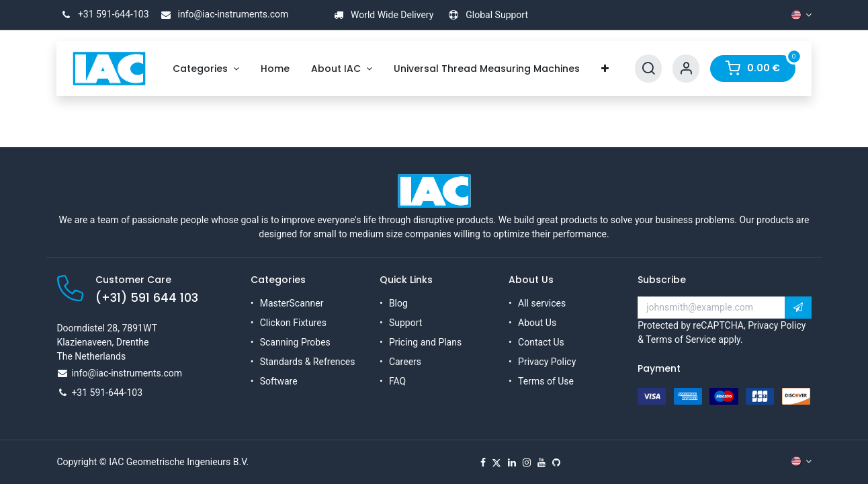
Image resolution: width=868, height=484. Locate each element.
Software (279, 381)
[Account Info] (686, 69)
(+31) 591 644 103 (147, 298)
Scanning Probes (295, 342)
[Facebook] (483, 462)
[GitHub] (556, 462)
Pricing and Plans (425, 342)
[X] (496, 462)
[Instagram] (527, 462)
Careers (405, 362)
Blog (398, 303)
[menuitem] (206, 69)
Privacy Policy (547, 362)
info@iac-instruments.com (222, 14)
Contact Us (541, 342)
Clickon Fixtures (293, 323)
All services (542, 303)
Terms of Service (681, 339)
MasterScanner (292, 303)
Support (405, 323)
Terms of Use (546, 381)
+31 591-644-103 (102, 14)
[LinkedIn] (512, 462)
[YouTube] (541, 462)
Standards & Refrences (308, 362)
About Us (537, 323)
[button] (798, 308)
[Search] (648, 69)
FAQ (397, 381)
